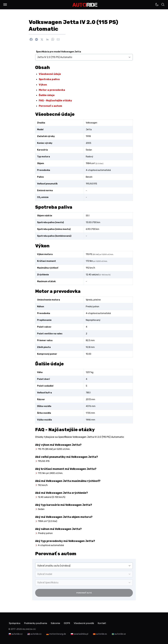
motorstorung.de (58, 633)
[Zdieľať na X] (42, 39)
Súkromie (61, 623)
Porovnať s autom (50, 106)
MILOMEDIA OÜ (29, 629)
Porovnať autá (84, 593)
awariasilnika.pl (81, 633)
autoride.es (102, 633)
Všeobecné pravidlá (93, 623)
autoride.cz (17, 633)
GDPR (74, 623)
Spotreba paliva (49, 79)
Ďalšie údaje (47, 95)
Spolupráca (15, 623)
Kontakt (114, 623)
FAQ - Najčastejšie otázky (55, 100)
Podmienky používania (38, 623)
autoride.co (36, 633)
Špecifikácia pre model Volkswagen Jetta (59, 52)
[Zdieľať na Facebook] (31, 39)
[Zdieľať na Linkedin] (47, 39)
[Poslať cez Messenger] (37, 39)
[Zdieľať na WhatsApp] (53, 39)
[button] (5, 5)
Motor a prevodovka (52, 90)
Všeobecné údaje (50, 74)
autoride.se (120, 633)
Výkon (43, 85)
